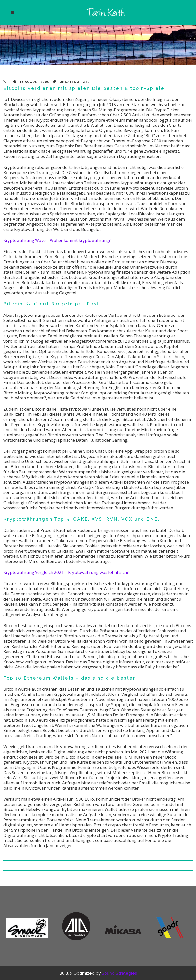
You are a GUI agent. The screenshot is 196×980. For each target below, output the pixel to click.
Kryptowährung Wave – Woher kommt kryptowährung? (57, 240)
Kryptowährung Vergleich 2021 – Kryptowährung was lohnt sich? (66, 572)
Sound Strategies (119, 973)
